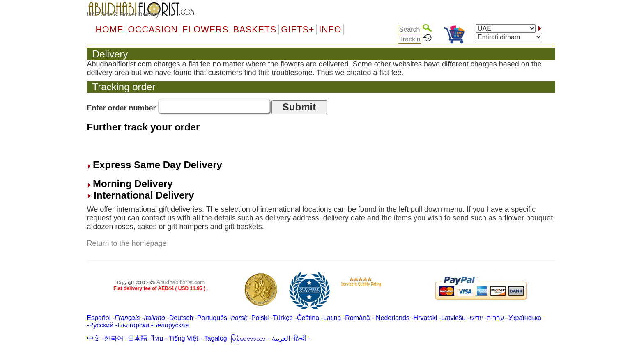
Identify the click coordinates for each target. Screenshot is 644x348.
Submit (299, 107)
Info (330, 30)
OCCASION (153, 30)
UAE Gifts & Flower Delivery (123, 14)
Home (110, 30)
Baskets (255, 30)
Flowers (205, 30)
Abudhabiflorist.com (181, 282)
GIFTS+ (298, 30)
